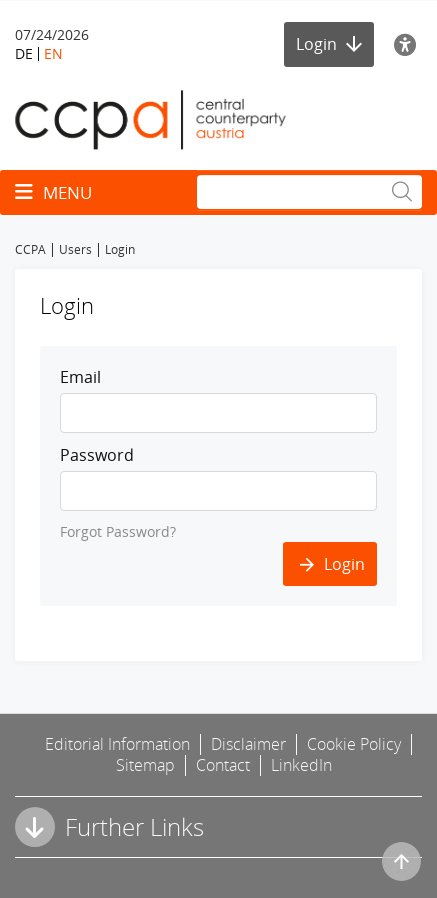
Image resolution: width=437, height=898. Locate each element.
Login (329, 44)
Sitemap (145, 765)
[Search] (309, 192)
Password (97, 455)
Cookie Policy (354, 744)
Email (80, 377)
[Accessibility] (408, 44)
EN (53, 53)
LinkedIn (301, 765)
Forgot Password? (118, 531)
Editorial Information (117, 744)
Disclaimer (248, 744)
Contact (223, 765)
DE (24, 53)
